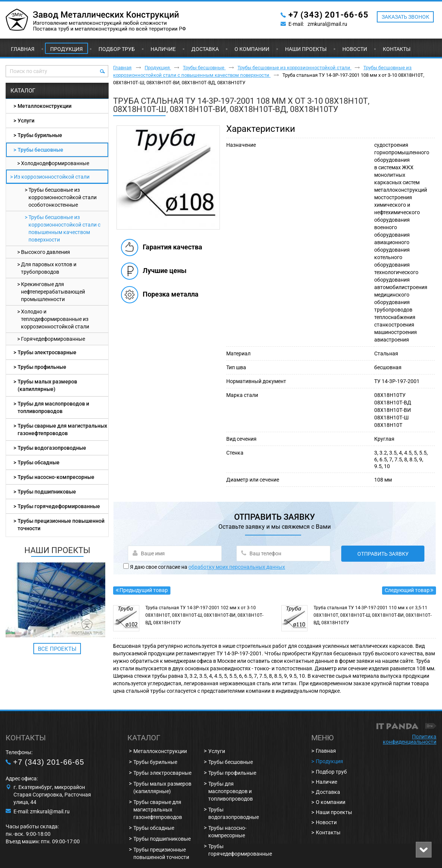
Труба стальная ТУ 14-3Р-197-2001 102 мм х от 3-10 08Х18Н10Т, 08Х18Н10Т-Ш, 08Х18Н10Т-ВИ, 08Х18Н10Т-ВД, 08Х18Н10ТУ (204, 615)
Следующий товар (407, 590)
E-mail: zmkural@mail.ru (42, 811)
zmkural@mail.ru (327, 24)
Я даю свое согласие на (208, 567)
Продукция (66, 49)
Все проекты (57, 649)
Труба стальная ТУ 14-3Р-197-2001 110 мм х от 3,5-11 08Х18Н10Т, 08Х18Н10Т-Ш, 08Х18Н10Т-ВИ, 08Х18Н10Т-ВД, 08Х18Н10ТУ (373, 615)
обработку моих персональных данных (237, 567)
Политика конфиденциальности (410, 739)
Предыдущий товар (144, 590)
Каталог (23, 91)
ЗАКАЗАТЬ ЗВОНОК (405, 17)
